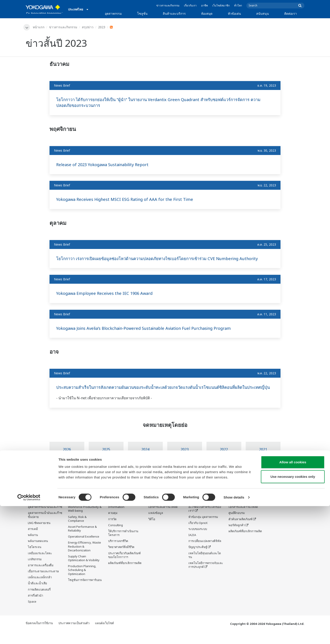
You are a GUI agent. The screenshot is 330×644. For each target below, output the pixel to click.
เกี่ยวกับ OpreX (198, 535)
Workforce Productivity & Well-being (85, 521)
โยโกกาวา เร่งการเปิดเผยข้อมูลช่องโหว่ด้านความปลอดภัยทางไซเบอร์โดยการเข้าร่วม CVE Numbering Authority (157, 262)
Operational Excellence (84, 549)
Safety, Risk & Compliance (77, 531)
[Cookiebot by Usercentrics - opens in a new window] (29, 635)
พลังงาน (33, 547)
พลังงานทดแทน (38, 553)
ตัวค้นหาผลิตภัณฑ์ (240, 532)
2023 (102, 27)
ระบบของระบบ (198, 541)
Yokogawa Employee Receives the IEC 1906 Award (108, 300)
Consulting (115, 538)
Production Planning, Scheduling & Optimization (82, 582)
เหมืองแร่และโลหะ (40, 566)
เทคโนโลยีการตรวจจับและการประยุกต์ (206, 577)
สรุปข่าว (88, 27)
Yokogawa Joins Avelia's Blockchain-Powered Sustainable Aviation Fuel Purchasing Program (153, 334)
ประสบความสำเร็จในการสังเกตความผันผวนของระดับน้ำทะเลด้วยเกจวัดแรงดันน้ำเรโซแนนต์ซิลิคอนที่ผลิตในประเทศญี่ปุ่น (162, 396)
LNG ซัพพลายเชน (39, 535)
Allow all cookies (293, 600)
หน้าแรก (39, 27)
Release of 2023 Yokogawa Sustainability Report (107, 165)
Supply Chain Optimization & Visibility (84, 571)
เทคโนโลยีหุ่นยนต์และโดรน (205, 568)
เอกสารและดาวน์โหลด (163, 519)
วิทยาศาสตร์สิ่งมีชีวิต (121, 559)
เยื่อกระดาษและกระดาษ (43, 584)
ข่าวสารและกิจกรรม (168, 5)
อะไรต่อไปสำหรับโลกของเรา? (205, 521)
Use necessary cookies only (293, 615)
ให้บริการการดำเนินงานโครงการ (123, 545)
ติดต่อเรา (291, 13)
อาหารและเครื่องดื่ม (41, 578)
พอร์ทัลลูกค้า (237, 538)
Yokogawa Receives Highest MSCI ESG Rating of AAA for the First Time (130, 200)
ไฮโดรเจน (35, 559)
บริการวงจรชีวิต (118, 553)
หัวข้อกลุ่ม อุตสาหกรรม (203, 529)
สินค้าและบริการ (174, 13)
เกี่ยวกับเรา (190, 5)
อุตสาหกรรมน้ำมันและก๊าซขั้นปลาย (45, 527)
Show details (234, 635)
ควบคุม (113, 525)
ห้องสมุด (207, 13)
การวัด (112, 532)
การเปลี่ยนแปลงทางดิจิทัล (205, 553)
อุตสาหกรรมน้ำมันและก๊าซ (45, 519)
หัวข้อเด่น (234, 13)
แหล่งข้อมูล (156, 525)
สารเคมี (33, 541)
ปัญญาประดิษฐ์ (198, 559)
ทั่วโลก (238, 5)
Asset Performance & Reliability (82, 541)
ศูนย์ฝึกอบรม (237, 525)
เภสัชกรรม (35, 572)
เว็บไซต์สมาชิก (221, 5)
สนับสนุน (263, 13)
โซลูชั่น (142, 13)
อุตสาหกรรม (113, 13)
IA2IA (192, 547)
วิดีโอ (152, 532)
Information (116, 519)
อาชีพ (204, 5)
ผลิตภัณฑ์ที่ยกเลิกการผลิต (125, 575)
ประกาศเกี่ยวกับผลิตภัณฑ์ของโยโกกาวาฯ (124, 568)
